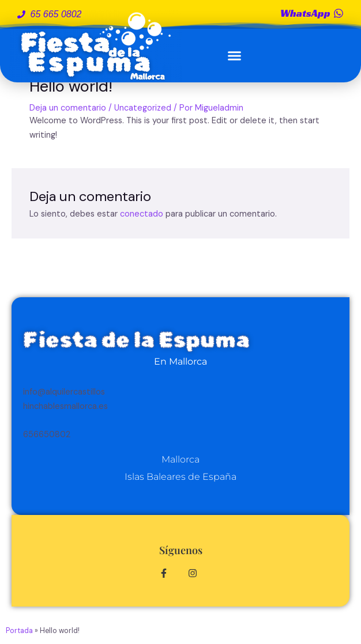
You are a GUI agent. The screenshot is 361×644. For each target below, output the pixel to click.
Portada (19, 631)
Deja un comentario (68, 108)
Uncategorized (143, 108)
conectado (142, 214)
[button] (235, 56)
